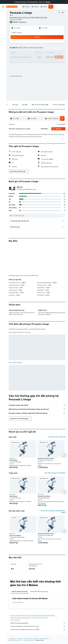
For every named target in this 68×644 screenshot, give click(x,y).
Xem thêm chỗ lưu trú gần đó (57, 437)
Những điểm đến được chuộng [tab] (39, 592)
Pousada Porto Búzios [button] (44, 496)
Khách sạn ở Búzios (18, 602)
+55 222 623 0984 (16, 20)
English (48, 2)
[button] (66, 2)
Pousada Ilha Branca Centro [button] (46, 458)
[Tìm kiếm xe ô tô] (3, 20)
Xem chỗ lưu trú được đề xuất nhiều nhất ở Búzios (53, 512)
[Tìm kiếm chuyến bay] (3, 12)
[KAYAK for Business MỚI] (3, 32)
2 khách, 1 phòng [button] (17, 33)
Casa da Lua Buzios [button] (15, 535)
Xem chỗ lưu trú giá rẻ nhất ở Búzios (55, 473)
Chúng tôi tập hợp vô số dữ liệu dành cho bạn (38, 626)
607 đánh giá (22, 22)
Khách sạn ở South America (31, 639)
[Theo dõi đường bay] (3, 28)
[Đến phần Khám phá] (3, 25)
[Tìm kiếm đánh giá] (39, 216)
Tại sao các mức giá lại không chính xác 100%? (38, 629)
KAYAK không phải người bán (38, 623)
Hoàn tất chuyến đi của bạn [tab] (20, 592)
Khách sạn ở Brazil (44, 639)
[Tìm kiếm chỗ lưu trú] (3, 16)
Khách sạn (20, 639)
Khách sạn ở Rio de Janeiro (15, 640)
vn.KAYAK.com (12, 639)
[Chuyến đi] (3, 37)
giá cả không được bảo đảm (41, 618)
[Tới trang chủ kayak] (12, 7)
